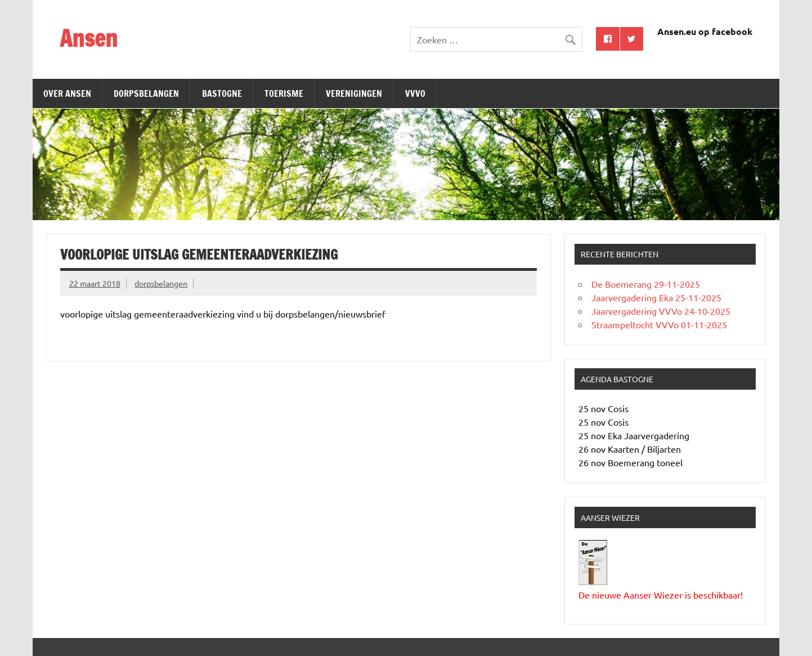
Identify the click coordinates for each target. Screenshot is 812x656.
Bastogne (222, 93)
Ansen (89, 38)
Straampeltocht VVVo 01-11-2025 (659, 324)
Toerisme (284, 93)
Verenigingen (354, 93)
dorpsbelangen (161, 283)
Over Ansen (67, 93)
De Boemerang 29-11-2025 (646, 284)
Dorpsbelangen (146, 93)
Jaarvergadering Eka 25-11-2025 (656, 297)
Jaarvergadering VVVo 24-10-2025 (661, 311)
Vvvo (415, 93)
